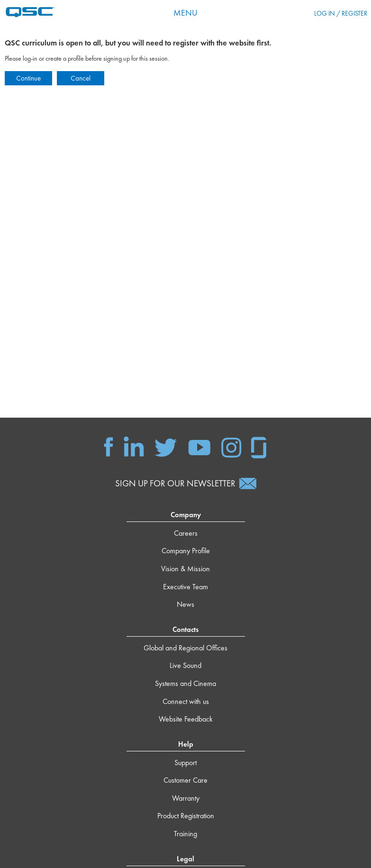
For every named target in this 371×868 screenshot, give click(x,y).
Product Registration (186, 816)
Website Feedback (186, 719)
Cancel (81, 78)
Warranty (186, 798)
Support (185, 763)
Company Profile (186, 551)
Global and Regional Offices (185, 648)
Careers (186, 533)
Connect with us (186, 701)
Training (185, 834)
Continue (28, 78)
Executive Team (185, 587)
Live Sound (185, 665)
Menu (185, 13)
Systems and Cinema (185, 683)
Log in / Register (341, 13)
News (185, 604)
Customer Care (185, 780)
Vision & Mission (185, 569)
